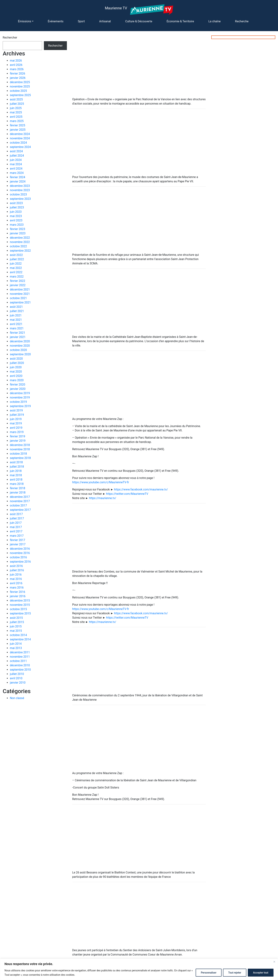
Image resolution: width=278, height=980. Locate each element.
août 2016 (16, 566)
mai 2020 (16, 372)
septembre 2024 (20, 147)
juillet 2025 (17, 104)
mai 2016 (16, 579)
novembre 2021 (20, 294)
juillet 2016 (17, 570)
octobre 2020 (18, 350)
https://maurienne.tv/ (103, 498)
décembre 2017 (20, 497)
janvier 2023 (18, 233)
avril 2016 (16, 583)
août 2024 (16, 151)
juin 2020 (16, 367)
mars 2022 (17, 277)
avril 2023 (16, 220)
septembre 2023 (20, 199)
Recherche (242, 21)
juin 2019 (16, 419)
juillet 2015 (17, 622)
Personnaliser (209, 973)
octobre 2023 (18, 194)
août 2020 (16, 359)
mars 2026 (17, 69)
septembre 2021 (20, 302)
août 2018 (16, 462)
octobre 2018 (18, 454)
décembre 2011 (20, 652)
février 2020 (18, 385)
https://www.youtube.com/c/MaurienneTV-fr (101, 482)
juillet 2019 (17, 415)
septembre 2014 (20, 639)
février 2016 (18, 592)
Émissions (25, 21)
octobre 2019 (18, 402)
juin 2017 (16, 523)
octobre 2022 (18, 246)
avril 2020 (16, 376)
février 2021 (18, 333)
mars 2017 (17, 536)
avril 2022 (16, 272)
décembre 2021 (20, 290)
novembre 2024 (20, 138)
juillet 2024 (17, 156)
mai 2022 (16, 268)
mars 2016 (17, 588)
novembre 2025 (20, 86)
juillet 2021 (17, 311)
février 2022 (18, 281)
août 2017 (16, 514)
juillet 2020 (17, 363)
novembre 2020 (20, 346)
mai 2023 (16, 216)
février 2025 (18, 125)
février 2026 (18, 74)
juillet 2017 (17, 518)
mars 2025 (17, 121)
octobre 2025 (18, 91)
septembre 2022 (20, 251)
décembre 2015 (20, 601)
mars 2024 (17, 173)
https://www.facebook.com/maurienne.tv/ (141, 489)
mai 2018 (16, 475)
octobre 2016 (18, 557)
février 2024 (18, 177)
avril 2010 (16, 678)
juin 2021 (16, 315)
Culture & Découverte (139, 21)
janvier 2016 (18, 596)
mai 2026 (16, 61)
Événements (56, 21)
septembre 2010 (20, 670)
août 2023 (16, 203)
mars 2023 (17, 225)
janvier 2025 (18, 130)
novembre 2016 (20, 553)
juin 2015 (16, 626)
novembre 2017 (20, 501)
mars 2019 (17, 432)
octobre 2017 (18, 505)
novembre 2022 (20, 242)
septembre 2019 (20, 406)
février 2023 (18, 229)
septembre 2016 (20, 562)
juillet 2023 (17, 207)
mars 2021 (17, 328)
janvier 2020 (18, 389)
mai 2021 (16, 320)
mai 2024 (16, 164)
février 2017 (18, 540)
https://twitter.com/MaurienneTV (127, 494)
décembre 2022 (20, 238)
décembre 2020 (20, 341)
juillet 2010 (17, 674)
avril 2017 (16, 531)
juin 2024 (16, 160)
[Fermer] (274, 962)
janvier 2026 (18, 78)
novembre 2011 (20, 657)
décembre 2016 (20, 549)
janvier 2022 (18, 285)
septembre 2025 (20, 95)
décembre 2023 (20, 186)
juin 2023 (16, 212)
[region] (139, 969)
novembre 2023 (20, 190)
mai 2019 (16, 423)
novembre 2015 (20, 605)
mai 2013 (16, 648)
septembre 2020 (20, 354)
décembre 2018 (20, 445)
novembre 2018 (20, 449)
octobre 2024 (18, 143)
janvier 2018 (18, 493)
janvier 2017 (18, 544)
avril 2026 (16, 65)
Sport (81, 21)
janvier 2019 (18, 441)
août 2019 (16, 410)
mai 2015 (16, 631)
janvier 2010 (18, 683)
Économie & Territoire (180, 21)
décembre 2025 (20, 82)
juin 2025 (16, 108)
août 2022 (16, 255)
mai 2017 (16, 527)
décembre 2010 (20, 665)
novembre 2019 (20, 397)
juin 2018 (16, 471)
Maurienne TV (116, 8)
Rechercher (10, 38)
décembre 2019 (20, 393)
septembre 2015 (20, 613)
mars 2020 (17, 380)
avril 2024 (16, 169)
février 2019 (18, 436)
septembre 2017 (20, 510)
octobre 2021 (18, 298)
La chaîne (215, 21)
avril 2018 (16, 480)
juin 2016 (16, 575)
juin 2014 (16, 644)
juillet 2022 (17, 259)
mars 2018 (17, 484)
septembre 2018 (20, 458)
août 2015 (16, 618)
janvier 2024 (18, 182)
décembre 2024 (20, 134)
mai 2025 (16, 112)
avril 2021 (16, 324)
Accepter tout (261, 973)
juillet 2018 (17, 467)
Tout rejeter (235, 973)
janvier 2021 (18, 337)
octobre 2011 (18, 661)
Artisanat (105, 21)
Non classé (17, 698)
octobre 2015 (18, 609)
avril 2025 (16, 117)
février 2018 (18, 488)
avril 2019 (16, 428)
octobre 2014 (18, 635)
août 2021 (16, 307)
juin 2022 (16, 264)
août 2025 (16, 99)
